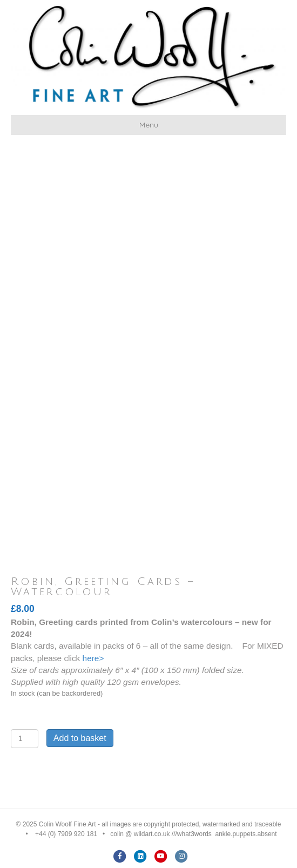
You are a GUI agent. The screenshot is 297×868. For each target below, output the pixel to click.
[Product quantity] (25, 739)
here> (93, 658)
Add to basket (80, 738)
